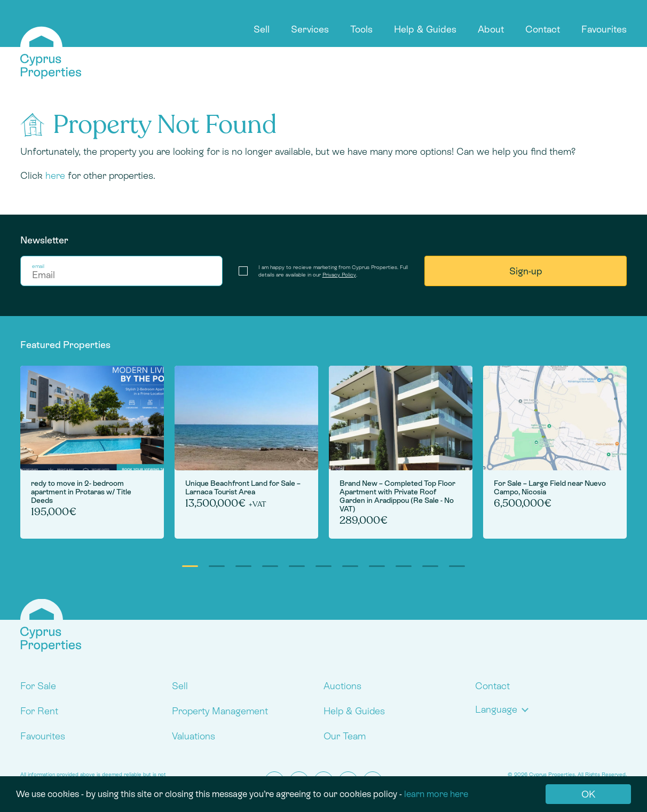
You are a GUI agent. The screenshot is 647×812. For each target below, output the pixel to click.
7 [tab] (350, 566)
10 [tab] (430, 566)
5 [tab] (297, 566)
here (55, 175)
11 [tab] (457, 566)
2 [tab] (217, 566)
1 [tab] (190, 566)
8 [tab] (377, 566)
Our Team (345, 736)
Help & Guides (425, 29)
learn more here (436, 794)
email (38, 266)
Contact (543, 29)
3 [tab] (243, 566)
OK (588, 794)
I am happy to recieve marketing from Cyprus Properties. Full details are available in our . (333, 271)
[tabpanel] (92, 452)
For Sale (38, 686)
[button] (504, 709)
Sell (262, 29)
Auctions (342, 686)
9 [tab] (404, 566)
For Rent (39, 711)
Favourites (604, 29)
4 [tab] (270, 566)
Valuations (194, 736)
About (491, 29)
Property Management (220, 711)
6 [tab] (323, 566)
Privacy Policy (339, 275)
